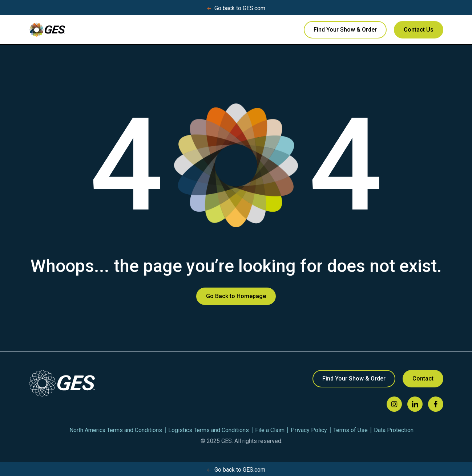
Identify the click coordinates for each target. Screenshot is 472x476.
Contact (423, 379)
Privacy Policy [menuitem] (309, 430)
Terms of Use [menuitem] (350, 430)
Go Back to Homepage (236, 296)
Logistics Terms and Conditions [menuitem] (209, 430)
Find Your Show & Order (345, 30)
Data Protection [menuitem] (394, 430)
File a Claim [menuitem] (270, 430)
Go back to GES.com (236, 8)
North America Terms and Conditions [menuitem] (116, 430)
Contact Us (419, 30)
